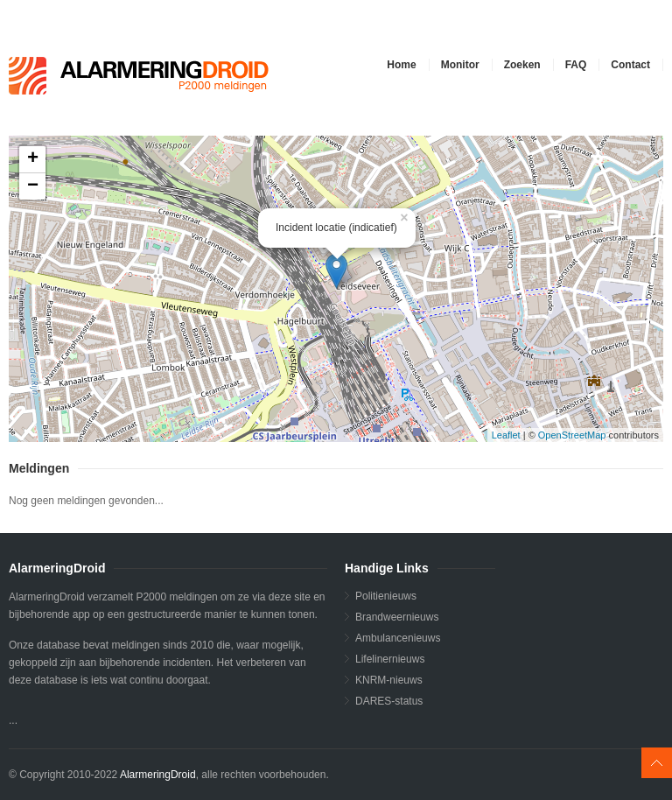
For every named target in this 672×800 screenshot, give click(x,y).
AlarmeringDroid (158, 775)
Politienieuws (386, 596)
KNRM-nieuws (389, 680)
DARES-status (389, 701)
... (334, 289)
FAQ (576, 65)
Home (401, 65)
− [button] (33, 186)
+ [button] (33, 159)
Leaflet (506, 435)
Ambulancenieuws (398, 638)
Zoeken (522, 65)
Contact (630, 65)
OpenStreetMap (572, 435)
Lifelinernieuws (390, 659)
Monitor (460, 65)
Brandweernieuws (397, 617)
